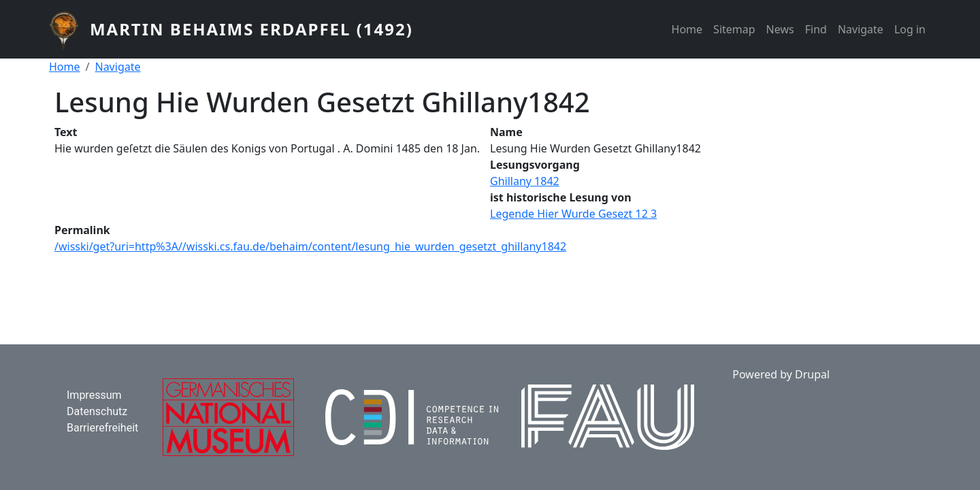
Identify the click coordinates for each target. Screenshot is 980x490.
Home (687, 29)
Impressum (94, 395)
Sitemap (734, 29)
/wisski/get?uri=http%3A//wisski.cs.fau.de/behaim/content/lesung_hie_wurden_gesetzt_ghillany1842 (310, 246)
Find (816, 29)
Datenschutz (97, 411)
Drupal (812, 374)
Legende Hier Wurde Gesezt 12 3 (573, 214)
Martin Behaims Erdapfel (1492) (251, 29)
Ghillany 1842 (525, 181)
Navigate (861, 29)
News (780, 29)
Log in (910, 29)
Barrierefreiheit (102, 428)
